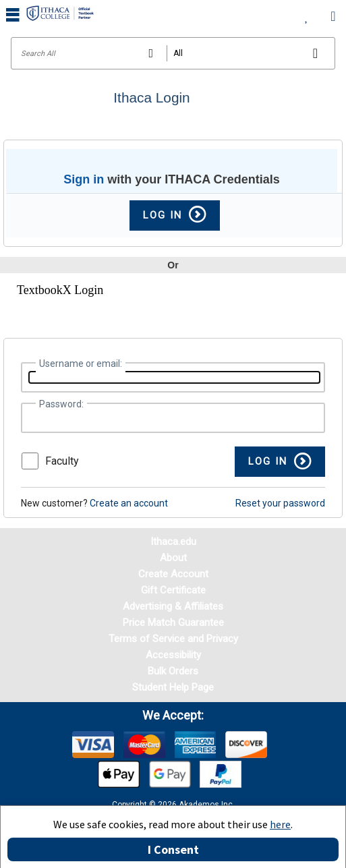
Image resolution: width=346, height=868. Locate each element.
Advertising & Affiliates (173, 606)
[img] (93, 745)
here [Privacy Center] (280, 824)
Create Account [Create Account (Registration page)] (173, 574)
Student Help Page (173, 687)
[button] (280, 462)
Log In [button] (175, 215)
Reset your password (280, 503)
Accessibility (173, 655)
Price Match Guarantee (173, 623)
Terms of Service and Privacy (173, 639)
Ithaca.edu (173, 542)
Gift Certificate (173, 590)
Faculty (62, 461)
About (173, 558)
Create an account (129, 503)
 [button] (13, 14)
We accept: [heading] (173, 716)
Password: (61, 404)
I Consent (173, 849)
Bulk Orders (173, 671)
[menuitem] (307, 13)
